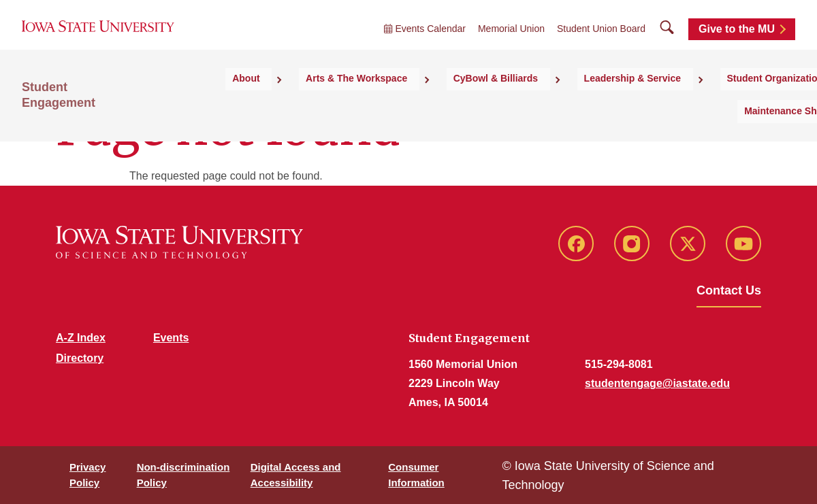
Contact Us (729, 290)
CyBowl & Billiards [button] (490, 103)
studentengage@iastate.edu (657, 383)
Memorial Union (511, 42)
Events (171, 338)
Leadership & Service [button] (608, 103)
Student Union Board (601, 42)
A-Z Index (81, 338)
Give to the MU (737, 43)
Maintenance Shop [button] (743, 130)
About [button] (278, 103)
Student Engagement (83, 116)
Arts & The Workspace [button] (370, 103)
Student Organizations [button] (735, 103)
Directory (80, 358)
